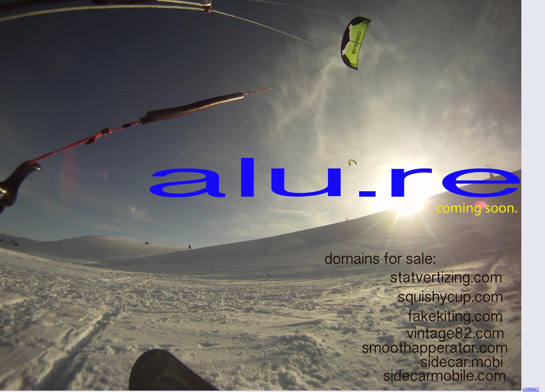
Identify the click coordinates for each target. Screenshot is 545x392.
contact (531, 389)
